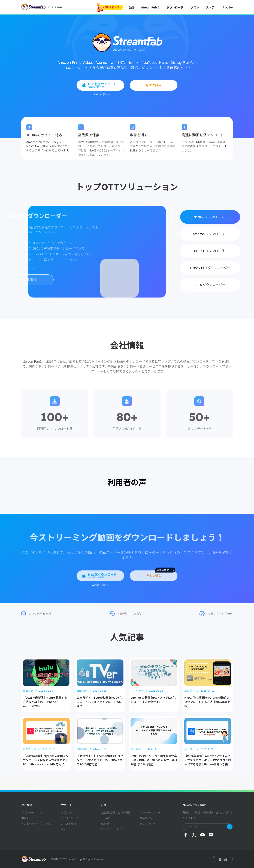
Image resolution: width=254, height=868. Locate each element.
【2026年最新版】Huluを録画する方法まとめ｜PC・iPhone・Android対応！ (45, 702)
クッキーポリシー (150, 813)
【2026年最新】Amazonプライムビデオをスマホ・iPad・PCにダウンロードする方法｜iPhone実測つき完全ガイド (208, 760)
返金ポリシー (148, 824)
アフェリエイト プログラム (37, 824)
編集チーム (28, 818)
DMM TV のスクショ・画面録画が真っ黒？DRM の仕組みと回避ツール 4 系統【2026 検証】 (154, 760)
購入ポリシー (148, 818)
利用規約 (106, 824)
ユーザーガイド (70, 818)
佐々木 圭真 (137, 691)
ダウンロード (175, 7)
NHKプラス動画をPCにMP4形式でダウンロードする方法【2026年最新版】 (207, 702)
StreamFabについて (33, 813)
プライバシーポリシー (113, 829)
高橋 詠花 (190, 691)
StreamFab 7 (150, 7)
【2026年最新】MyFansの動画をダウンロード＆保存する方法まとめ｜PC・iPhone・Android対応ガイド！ (46, 760)
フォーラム (67, 829)
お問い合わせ (68, 813)
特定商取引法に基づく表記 (116, 813)
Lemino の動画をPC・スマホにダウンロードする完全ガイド (154, 700)
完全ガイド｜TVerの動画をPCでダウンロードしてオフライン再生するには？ (100, 702)
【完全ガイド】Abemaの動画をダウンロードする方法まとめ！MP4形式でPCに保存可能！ (100, 760)
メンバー (227, 7)
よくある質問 (68, 824)
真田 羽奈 (29, 691)
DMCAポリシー (109, 818)
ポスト (195, 7)
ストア (210, 7)
